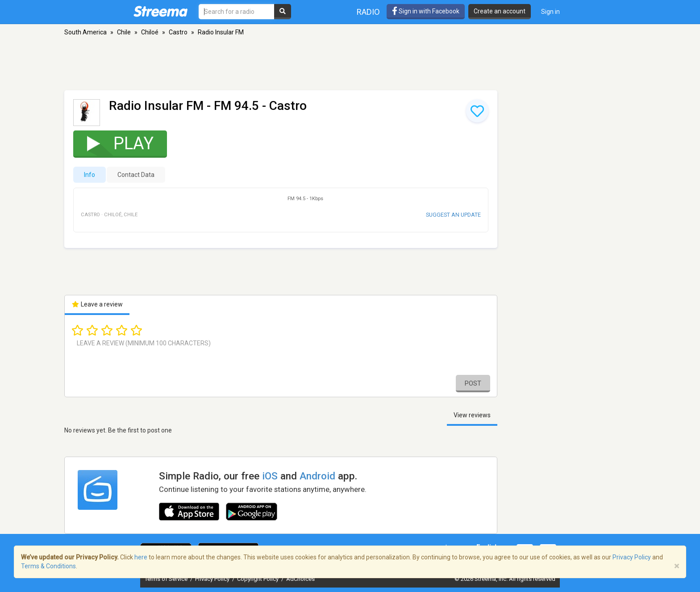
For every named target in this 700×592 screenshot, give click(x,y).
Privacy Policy (213, 579)
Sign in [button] (550, 12)
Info (90, 175)
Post (473, 383)
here (141, 557)
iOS (270, 476)
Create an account (500, 11)
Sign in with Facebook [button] (426, 11)
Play (115, 143)
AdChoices (300, 579)
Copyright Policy (258, 579)
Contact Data (136, 175)
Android (317, 476)
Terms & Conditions (48, 566)
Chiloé (150, 32)
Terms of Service (167, 579)
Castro (178, 32)
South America (85, 32)
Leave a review (97, 304)
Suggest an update (453, 215)
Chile (124, 32)
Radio (368, 12)
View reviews (472, 415)
